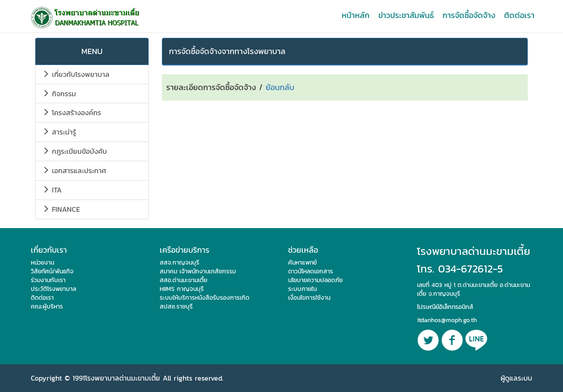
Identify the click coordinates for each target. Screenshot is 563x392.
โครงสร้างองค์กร (72, 113)
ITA (52, 190)
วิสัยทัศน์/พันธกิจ (52, 271)
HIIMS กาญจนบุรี (182, 289)
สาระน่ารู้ (59, 132)
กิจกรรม (59, 94)
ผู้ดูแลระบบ (516, 378)
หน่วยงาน (42, 263)
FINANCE (61, 209)
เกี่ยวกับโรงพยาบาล (76, 74)
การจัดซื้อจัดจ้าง (469, 15)
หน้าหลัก (356, 15)
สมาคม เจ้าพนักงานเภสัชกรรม (198, 271)
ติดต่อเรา (519, 15)
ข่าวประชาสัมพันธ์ (406, 15)
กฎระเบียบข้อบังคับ (75, 151)
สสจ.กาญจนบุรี (179, 263)
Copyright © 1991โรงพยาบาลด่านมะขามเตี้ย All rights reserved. (127, 378)
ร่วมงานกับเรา (48, 280)
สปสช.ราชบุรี (176, 307)
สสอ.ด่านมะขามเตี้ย (183, 280)
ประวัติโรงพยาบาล (53, 289)
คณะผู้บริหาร (47, 307)
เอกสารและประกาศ (74, 171)
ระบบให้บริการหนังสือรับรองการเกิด (205, 298)
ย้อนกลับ (280, 87)
